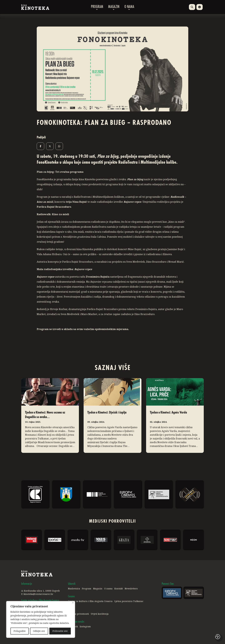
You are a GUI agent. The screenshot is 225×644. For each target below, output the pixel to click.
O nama (129, 7)
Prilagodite (20, 631)
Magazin (114, 7)
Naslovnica (74, 589)
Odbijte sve (39, 631)
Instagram (85, 626)
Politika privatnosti (78, 614)
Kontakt (119, 589)
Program (97, 7)
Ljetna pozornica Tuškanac (129, 601)
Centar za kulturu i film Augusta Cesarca (90, 601)
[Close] (73, 603)
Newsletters (131, 589)
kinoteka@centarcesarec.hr (38, 594)
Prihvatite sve (60, 631)
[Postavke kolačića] (218, 637)
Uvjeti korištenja (100, 614)
